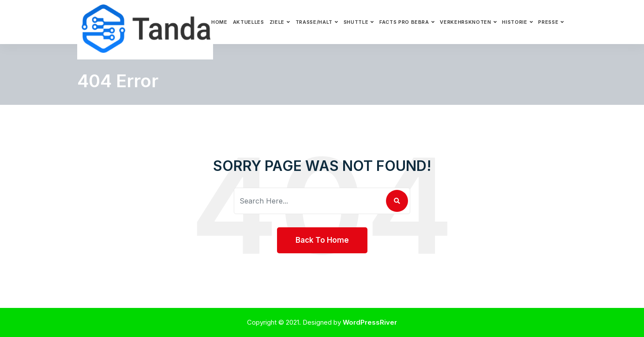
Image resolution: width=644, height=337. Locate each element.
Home (219, 22)
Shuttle (356, 22)
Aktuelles (249, 22)
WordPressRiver (370, 322)
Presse (548, 22)
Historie (515, 22)
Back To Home (322, 240)
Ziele (277, 22)
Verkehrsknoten (465, 22)
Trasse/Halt (314, 22)
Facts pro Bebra (404, 22)
